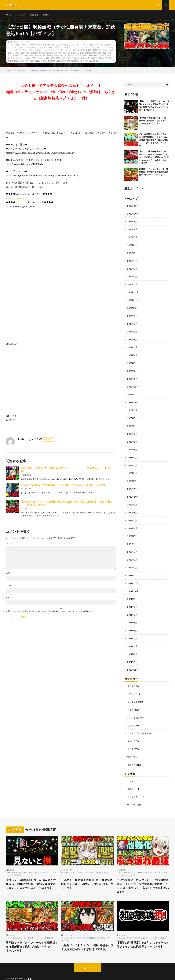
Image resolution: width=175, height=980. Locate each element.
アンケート (84, 45)
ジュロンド (132, 694)
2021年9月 (132, 593)
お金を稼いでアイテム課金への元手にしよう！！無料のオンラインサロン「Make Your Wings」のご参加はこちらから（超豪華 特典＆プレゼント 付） (61, 92)
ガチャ (93, 45)
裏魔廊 (10, 61)
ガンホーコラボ (103, 45)
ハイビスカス (69, 48)
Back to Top (87, 959)
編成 (87, 58)
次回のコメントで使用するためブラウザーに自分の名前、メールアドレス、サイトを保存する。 (51, 612)
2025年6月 (132, 245)
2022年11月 (133, 485)
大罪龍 (42, 53)
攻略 (100, 53)
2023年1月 (132, 469)
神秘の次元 (66, 58)
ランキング (24, 50)
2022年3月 (132, 547)
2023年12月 (133, 384)
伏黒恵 (95, 50)
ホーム (9, 15)
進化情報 (51, 61)
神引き (58, 58)
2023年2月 (132, 462)
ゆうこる (66, 45)
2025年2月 (132, 276)
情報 (95, 53)
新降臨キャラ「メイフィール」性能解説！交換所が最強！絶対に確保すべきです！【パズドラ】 (154, 172)
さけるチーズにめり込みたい (138, 929)
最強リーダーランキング (56, 56)
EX (52, 929)
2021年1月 (132, 655)
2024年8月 (132, 322)
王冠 (34, 58)
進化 (45, 61)
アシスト (75, 45)
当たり (76, 53)
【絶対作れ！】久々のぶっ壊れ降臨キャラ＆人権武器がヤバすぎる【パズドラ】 (87, 938)
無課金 (28, 58)
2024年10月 (133, 307)
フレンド (104, 48)
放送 (105, 53)
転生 (31, 61)
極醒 (91, 56)
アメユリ (132, 866)
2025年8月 (132, 229)
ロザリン (76, 50)
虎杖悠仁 (94, 58)
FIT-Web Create (25, 973)
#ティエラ (12, 929)
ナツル (49, 48)
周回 (28, 53)
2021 (12, 45)
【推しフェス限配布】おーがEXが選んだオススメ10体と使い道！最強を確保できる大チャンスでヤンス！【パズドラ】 (31, 875)
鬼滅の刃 (34, 15)
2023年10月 (133, 400)
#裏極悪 (47, 929)
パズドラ (21, 15)
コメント (10, 544)
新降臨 (67, 931)
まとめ (59, 45)
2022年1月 (132, 562)
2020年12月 (133, 663)
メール (10, 586)
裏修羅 (102, 58)
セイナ (130, 702)
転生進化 (38, 61)
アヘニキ (74, 863)
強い (65, 53)
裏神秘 (108, 58)
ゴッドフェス (18, 48)
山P (56, 53)
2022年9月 (132, 500)
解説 (16, 61)
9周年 (17, 45)
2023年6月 (132, 431)
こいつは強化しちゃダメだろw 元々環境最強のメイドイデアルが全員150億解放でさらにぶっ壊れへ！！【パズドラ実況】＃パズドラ (154, 140)
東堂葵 (79, 56)
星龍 (26, 56)
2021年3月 (132, 639)
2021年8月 (132, 601)
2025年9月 (132, 222)
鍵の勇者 (75, 61)
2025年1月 (132, 284)
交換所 (88, 50)
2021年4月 (132, 632)
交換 (83, 50)
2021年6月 (132, 616)
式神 (60, 53)
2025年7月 (132, 237)
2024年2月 (132, 369)
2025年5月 (132, 253)
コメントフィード (136, 788)
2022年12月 (133, 477)
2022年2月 (132, 554)
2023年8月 (132, 415)
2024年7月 (132, 330)
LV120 (30, 45)
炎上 (22, 58)
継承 (83, 58)
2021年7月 (132, 608)
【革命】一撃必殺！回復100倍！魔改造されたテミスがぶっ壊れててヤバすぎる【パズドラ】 (154, 121)
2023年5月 (132, 438)
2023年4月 (132, 446)
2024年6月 (132, 338)
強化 (70, 53)
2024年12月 (133, 291)
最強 (31, 56)
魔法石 (96, 61)
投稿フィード (134, 780)
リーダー (61, 50)
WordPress (52, 973)
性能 (81, 53)
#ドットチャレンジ (127, 863)
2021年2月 (132, 647)
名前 (9, 574)
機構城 (97, 56)
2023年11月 (133, 392)
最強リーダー (40, 56)
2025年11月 (133, 206)
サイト (9, 598)
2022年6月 (132, 523)
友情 (23, 53)
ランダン (52, 50)
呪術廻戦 (34, 53)
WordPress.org (134, 796)
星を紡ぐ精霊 (18, 56)
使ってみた (103, 50)
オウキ (130, 679)
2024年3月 (132, 361)
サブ (26, 48)
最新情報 (71, 56)
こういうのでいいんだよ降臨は (83, 929)
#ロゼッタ (22, 929)
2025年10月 (133, 214)
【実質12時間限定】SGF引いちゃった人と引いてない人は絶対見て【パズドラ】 (143, 935)
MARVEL (38, 45)
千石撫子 (16, 53)
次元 (12, 58)
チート (42, 48)
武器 (17, 58)
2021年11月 (133, 578)
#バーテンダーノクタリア (146, 863)
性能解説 (88, 53)
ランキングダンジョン (38, 50)
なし (53, 45)
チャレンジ (34, 48)
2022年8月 (132, 508)
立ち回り (76, 58)
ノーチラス (58, 48)
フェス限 (96, 48)
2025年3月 (132, 268)
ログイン (131, 772)
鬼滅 (82, 61)
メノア (15, 50)
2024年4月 (132, 353)
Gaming (24, 45)
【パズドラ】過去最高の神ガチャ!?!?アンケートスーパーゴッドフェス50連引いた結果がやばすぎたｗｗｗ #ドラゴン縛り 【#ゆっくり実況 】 (154, 158)
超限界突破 (24, 61)
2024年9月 (132, 315)
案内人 (85, 56)
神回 (52, 58)
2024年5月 (132, 345)
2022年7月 (132, 516)
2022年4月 (132, 539)
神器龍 (46, 58)
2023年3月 (132, 454)
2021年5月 (132, 624)
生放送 (40, 58)
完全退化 (50, 53)
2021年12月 (133, 570)
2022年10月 (133, 492)
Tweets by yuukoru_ (16, 198)
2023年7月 (132, 423)
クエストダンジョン (48, 863)
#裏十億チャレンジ (35, 929)
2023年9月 (132, 407)
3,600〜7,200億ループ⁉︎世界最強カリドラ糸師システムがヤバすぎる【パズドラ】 (64, 486)
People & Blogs (14, 863)
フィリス (87, 48)
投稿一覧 (47, 440)
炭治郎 (46, 15)
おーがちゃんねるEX (30, 863)
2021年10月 (133, 585)
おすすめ (46, 45)
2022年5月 (132, 531)
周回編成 (18, 866)
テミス (82, 863)
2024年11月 (133, 299)
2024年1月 (132, 376)
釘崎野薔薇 (66, 61)
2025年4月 (132, 260)
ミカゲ (130, 718)
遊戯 (58, 61)
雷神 (129, 748)
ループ (68, 50)
